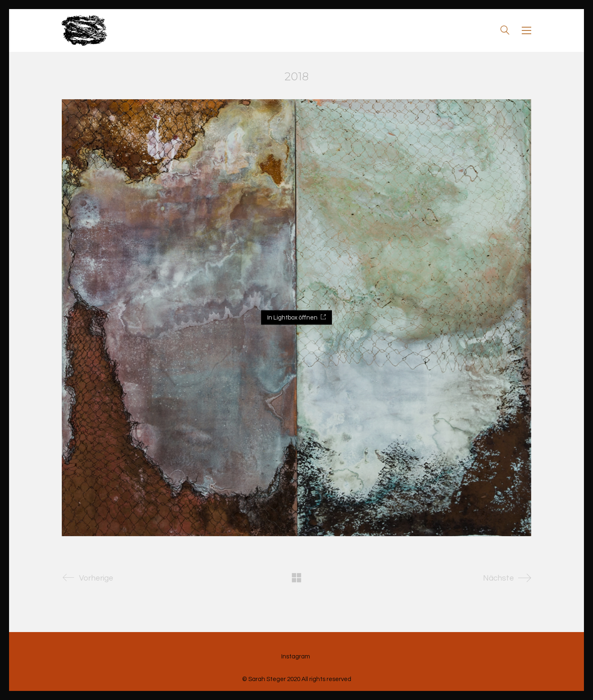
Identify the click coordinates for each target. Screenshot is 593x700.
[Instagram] (296, 657)
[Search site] (505, 31)
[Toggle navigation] (526, 30)
